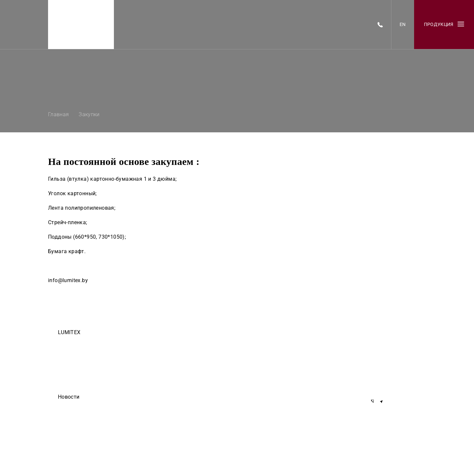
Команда (66, 342)
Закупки (66, 360)
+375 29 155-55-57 (391, 362)
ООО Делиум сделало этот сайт (88, 416)
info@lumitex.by (389, 384)
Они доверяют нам (76, 425)
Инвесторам (70, 388)
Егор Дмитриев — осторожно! (87, 407)
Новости (69, 397)
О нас (63, 370)
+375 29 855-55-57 (391, 371)
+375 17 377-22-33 (391, 343)
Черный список (73, 379)
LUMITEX (69, 332)
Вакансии (67, 351)
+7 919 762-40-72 (390, 352)
